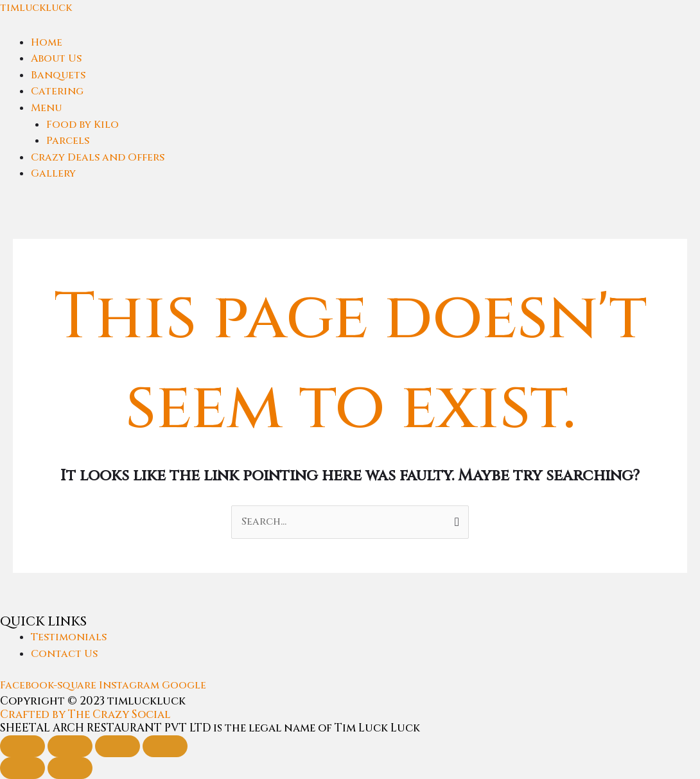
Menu (46, 108)
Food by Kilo (83, 125)
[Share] (118, 746)
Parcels (68, 141)
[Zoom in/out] (22, 746)
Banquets (58, 75)
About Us (56, 58)
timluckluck (36, 8)
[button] (365, 109)
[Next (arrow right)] (70, 768)
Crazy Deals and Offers (98, 157)
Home (47, 42)
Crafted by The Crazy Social (85, 714)
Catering (57, 91)
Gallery (53, 173)
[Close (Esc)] (165, 746)
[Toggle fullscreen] (70, 746)
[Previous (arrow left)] (22, 768)
